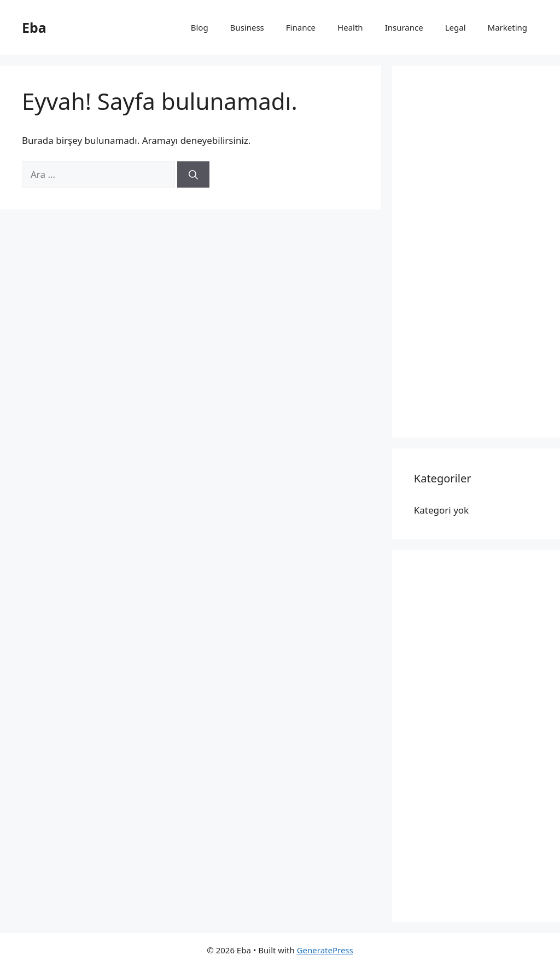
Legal (456, 27)
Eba (34, 27)
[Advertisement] (476, 252)
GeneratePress (325, 950)
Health (350, 27)
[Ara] (193, 174)
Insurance (404, 27)
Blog (200, 27)
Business (247, 27)
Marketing (507, 27)
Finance (301, 27)
